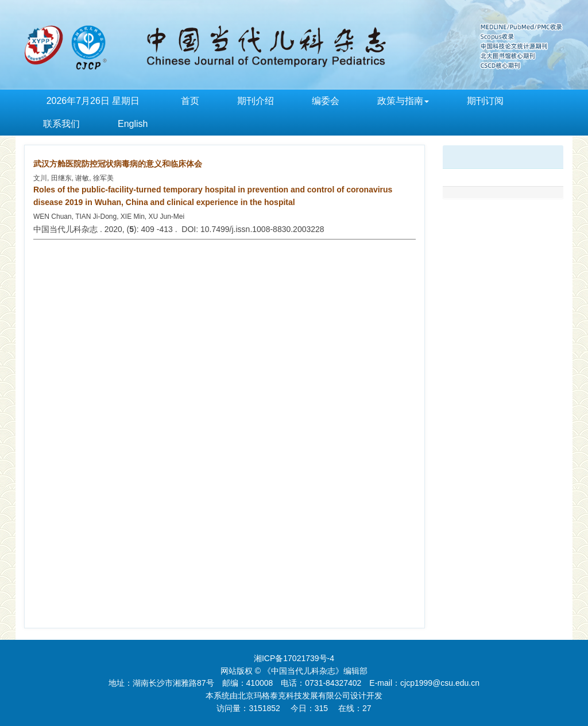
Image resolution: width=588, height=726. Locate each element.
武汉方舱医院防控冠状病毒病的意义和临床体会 (118, 164)
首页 (190, 101)
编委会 (326, 101)
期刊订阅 (485, 101)
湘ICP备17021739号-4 (294, 658)
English (133, 124)
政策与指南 (403, 101)
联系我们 (61, 124)
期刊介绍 (256, 101)
